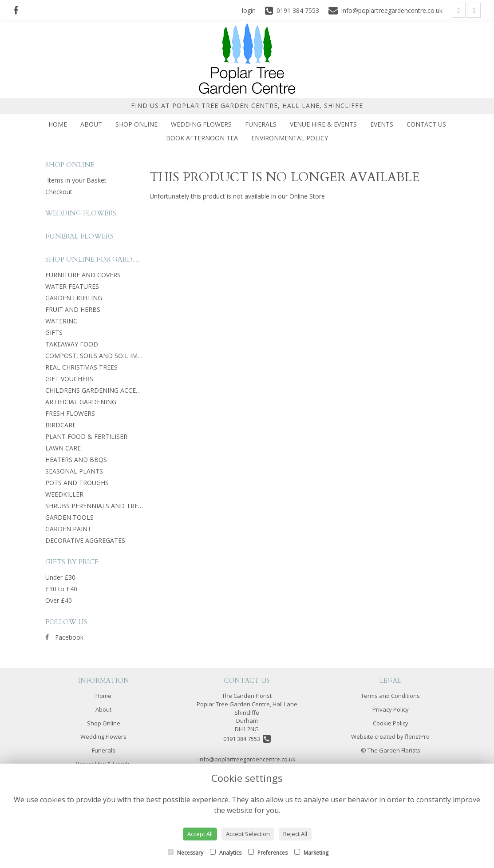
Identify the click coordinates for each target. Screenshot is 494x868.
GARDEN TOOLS (69, 517)
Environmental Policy (290, 138)
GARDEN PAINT (68, 529)
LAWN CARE (63, 448)
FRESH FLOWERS (70, 413)
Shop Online (136, 124)
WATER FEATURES (72, 286)
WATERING (61, 321)
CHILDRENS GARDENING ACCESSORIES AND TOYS (120, 390)
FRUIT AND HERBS (73, 309)
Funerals (261, 124)
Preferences (268, 853)
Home (58, 124)
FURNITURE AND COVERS (83, 275)
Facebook (64, 637)
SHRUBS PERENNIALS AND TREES (95, 506)
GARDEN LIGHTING (74, 298)
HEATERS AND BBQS (76, 460)
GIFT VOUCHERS (69, 379)
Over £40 (59, 600)
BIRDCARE (61, 425)
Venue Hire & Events (323, 124)
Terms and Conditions (390, 696)
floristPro (417, 737)
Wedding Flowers (201, 124)
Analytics (226, 853)
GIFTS (54, 332)
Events (382, 124)
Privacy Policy (391, 709)
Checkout (59, 192)
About (91, 124)
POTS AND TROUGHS (77, 483)
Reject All (295, 834)
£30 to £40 (61, 589)
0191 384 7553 (247, 739)
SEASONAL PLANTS (74, 471)
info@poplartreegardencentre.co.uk (247, 759)
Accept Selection (248, 834)
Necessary (186, 853)
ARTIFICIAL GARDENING (81, 402)
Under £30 (60, 577)
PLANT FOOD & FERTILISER (86, 436)
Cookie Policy (391, 723)
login (249, 10)
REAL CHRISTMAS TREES (81, 367)
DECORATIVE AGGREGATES (85, 540)
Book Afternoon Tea (202, 138)
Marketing (311, 853)
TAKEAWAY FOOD (72, 344)
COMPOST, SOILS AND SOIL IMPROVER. (104, 356)
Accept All (200, 834)
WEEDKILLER (64, 494)
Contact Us (426, 124)
